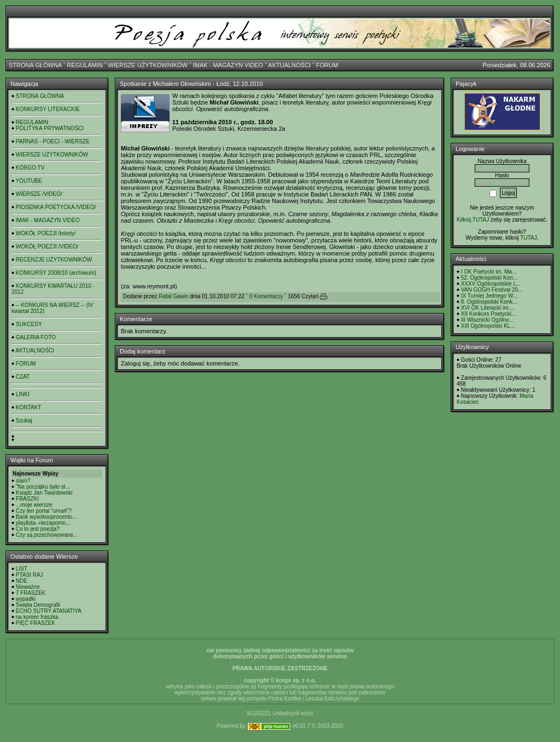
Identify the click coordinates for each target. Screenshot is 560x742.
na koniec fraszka (37, 617)
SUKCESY (29, 324)
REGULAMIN (84, 65)
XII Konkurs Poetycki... (489, 314)
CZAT (23, 377)
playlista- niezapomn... (43, 523)
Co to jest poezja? (38, 529)
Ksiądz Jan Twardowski (44, 493)
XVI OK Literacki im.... (488, 308)
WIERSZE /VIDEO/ (39, 194)
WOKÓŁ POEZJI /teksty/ (46, 233)
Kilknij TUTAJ (473, 220)
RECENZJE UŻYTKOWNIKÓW (54, 260)
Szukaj (24, 421)
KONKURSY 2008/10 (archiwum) (56, 273)
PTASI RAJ (30, 575)
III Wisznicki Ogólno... (487, 320)
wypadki (26, 599)
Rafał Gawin (173, 296)
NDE (22, 581)
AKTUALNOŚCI (289, 65)
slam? (23, 481)
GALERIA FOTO (36, 337)
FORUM (327, 65)
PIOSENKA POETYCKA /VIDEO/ (56, 207)
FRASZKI (27, 499)
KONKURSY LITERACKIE (48, 109)
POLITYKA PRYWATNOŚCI (50, 128)
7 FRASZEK (31, 593)
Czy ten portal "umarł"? (44, 511)
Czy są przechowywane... (47, 535)
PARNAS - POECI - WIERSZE (53, 141)
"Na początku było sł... (43, 487)
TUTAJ (528, 238)
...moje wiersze (34, 505)
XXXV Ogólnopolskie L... (491, 284)
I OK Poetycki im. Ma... (489, 272)
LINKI (23, 394)
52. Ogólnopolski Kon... (489, 278)
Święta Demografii (38, 605)
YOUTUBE (29, 181)
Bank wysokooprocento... (46, 517)
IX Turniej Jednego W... (489, 296)
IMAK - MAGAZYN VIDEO (228, 65)
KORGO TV (30, 168)
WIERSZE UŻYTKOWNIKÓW (148, 65)
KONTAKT (28, 407)
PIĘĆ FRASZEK (36, 623)
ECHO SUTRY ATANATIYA (49, 611)
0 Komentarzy (266, 296)
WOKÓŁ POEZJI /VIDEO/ (47, 247)
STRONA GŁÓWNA (35, 65)
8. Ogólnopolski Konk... (489, 302)
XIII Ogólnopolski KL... (488, 326)
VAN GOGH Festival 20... (492, 290)
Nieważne (28, 587)
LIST (22, 569)
